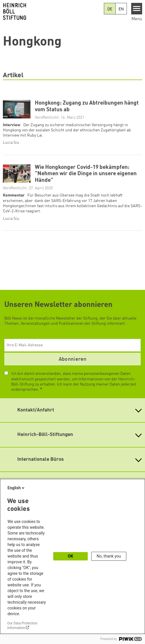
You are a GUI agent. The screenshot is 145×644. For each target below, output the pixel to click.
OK (71, 556)
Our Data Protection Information (22, 626)
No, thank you (109, 556)
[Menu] (137, 9)
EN (121, 9)
